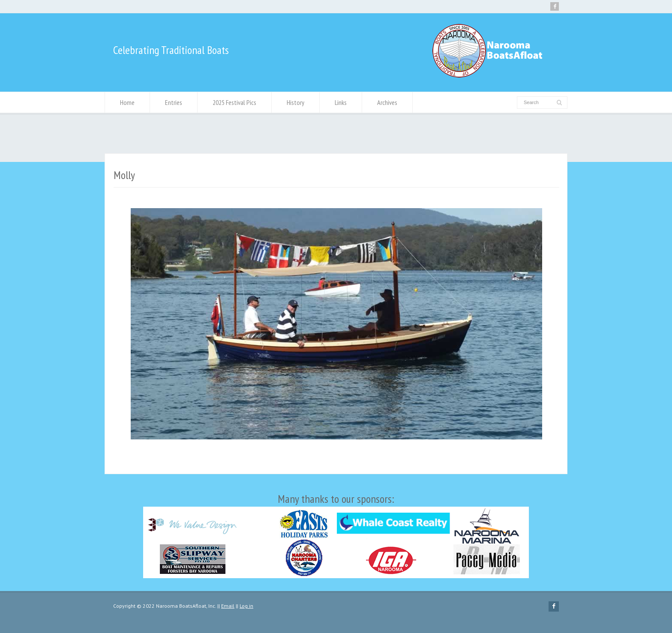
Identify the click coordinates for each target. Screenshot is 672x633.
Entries (174, 102)
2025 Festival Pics (234, 102)
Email (228, 606)
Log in (246, 606)
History (295, 102)
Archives (387, 102)
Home (127, 102)
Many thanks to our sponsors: (336, 535)
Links (341, 102)
